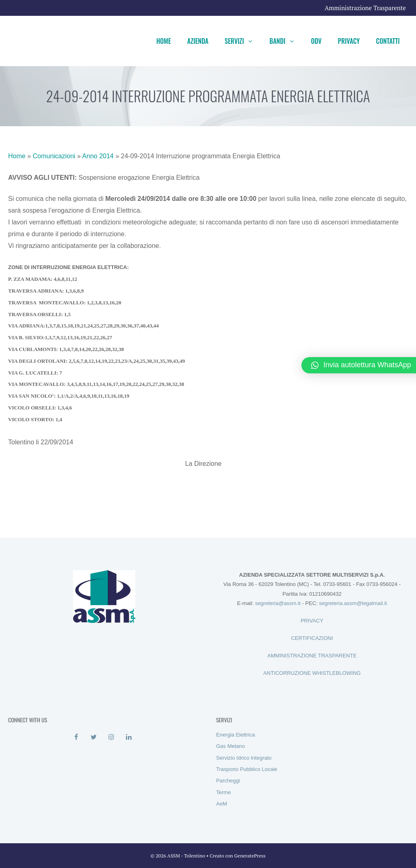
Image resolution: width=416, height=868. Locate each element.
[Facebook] (76, 737)
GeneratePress (250, 856)
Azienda (198, 41)
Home (164, 41)
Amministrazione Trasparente (365, 8)
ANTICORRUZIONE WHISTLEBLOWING (312, 673)
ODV (316, 41)
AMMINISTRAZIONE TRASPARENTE (312, 656)
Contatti (388, 41)
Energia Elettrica (235, 735)
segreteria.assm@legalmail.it (353, 603)
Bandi (286, 41)
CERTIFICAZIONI (312, 638)
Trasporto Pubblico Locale (247, 769)
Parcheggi (228, 781)
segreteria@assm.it (278, 603)
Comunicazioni (54, 156)
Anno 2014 (98, 156)
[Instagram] (111, 737)
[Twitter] (94, 737)
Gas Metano (231, 746)
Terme (223, 792)
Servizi (243, 41)
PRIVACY (312, 621)
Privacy (349, 41)
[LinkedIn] (129, 737)
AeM (222, 804)
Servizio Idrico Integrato (244, 758)
